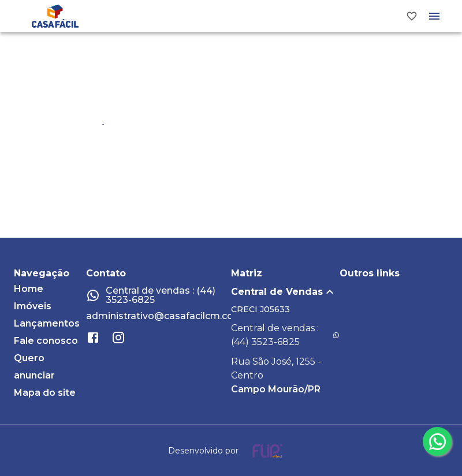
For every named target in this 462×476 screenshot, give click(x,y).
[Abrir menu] (434, 16)
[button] (285, 292)
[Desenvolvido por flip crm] (231, 451)
